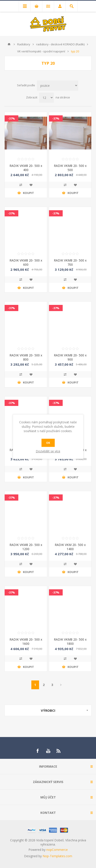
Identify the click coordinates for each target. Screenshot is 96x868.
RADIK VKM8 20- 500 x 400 (26, 168)
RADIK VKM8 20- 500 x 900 (70, 357)
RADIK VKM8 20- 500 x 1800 (70, 641)
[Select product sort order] (58, 86)
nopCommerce (57, 850)
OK (48, 443)
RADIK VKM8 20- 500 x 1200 (26, 547)
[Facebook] (38, 751)
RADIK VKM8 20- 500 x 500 (70, 168)
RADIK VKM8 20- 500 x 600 (26, 262)
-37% (11, 118)
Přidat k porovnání (21, 185)
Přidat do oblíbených (31, 185)
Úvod (9, 44)
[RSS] (59, 751)
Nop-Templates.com (57, 856)
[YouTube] (48, 751)
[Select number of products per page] (46, 98)
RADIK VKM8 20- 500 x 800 (26, 357)
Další (61, 685)
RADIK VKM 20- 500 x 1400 (70, 547)
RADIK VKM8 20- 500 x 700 (70, 262)
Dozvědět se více (48, 451)
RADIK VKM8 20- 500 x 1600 (26, 641)
